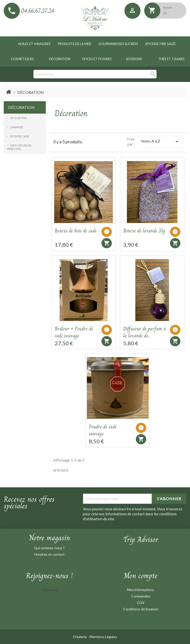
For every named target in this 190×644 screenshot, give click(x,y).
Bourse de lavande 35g (144, 231)
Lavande (17, 127)
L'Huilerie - (81, 637)
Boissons (134, 59)
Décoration (60, 59)
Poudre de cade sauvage (103, 430)
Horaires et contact (49, 554)
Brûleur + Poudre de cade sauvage (74, 332)
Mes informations (141, 590)
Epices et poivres (97, 59)
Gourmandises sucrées (118, 44)
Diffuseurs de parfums (20, 147)
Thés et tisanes (171, 59)
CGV (141, 603)
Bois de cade (20, 136)
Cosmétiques (22, 59)
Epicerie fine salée (161, 44)
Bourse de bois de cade (76, 231)
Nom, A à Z (161, 142)
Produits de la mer (74, 44)
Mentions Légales (103, 637)
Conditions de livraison (141, 609)
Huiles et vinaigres (34, 44)
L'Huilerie (49, 589)
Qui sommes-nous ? (49, 548)
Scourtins (18, 118)
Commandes (141, 596)
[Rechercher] (95, 74)
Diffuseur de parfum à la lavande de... (144, 332)
